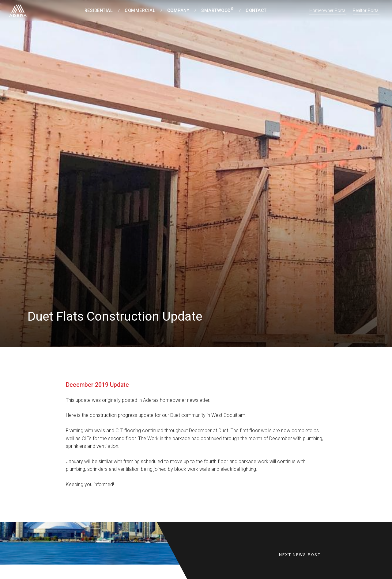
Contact (256, 11)
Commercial (140, 11)
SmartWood (217, 10)
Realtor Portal (366, 11)
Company (178, 11)
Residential (99, 11)
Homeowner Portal (328, 11)
